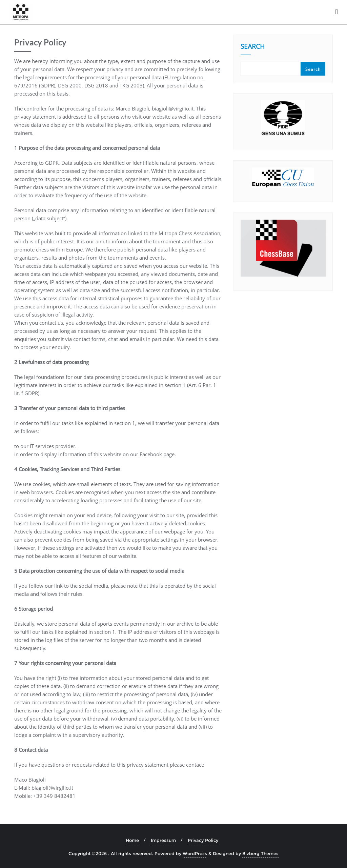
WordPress (195, 853)
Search (253, 50)
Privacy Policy (203, 840)
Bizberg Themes (260, 853)
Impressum (163, 840)
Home (132, 840)
